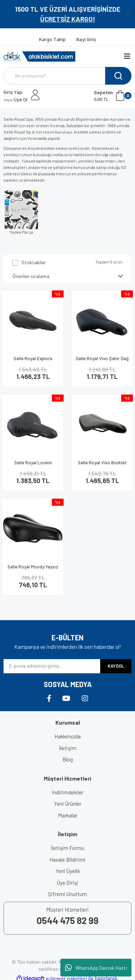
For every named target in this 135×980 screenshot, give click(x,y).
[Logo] (39, 56)
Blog (68, 759)
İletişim (68, 748)
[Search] (67, 76)
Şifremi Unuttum (67, 894)
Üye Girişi (67, 883)
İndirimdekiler (68, 792)
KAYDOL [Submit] (116, 666)
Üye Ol (15, 99)
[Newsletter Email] (52, 666)
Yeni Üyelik (68, 871)
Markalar (68, 815)
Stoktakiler (34, 262)
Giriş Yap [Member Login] (13, 92)
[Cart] (113, 96)
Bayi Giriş (86, 39)
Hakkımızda (67, 736)
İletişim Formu (67, 848)
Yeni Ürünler (68, 804)
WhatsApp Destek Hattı (96, 968)
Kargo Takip (53, 39)
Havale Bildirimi (67, 860)
